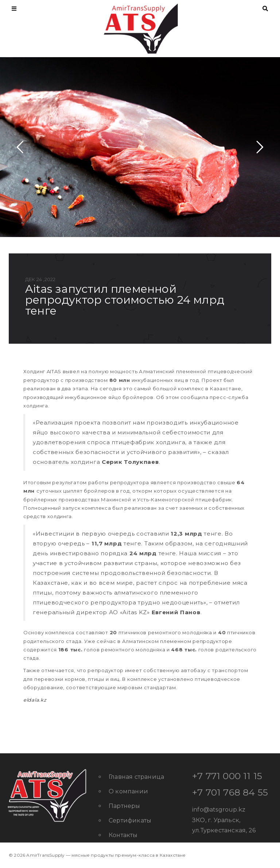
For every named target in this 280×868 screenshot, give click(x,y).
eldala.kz (35, 700)
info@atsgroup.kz (219, 810)
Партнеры (125, 806)
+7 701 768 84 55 (230, 792)
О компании (128, 791)
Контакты (123, 835)
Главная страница (136, 777)
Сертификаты (130, 820)
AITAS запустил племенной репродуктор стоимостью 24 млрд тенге (125, 300)
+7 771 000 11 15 (227, 776)
